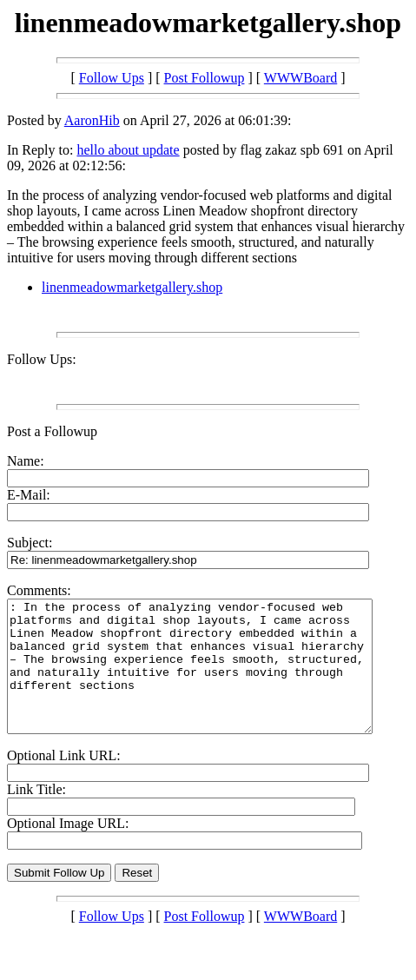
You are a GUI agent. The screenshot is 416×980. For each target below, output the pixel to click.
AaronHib (92, 120)
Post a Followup (52, 431)
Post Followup (205, 78)
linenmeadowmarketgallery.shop (132, 287)
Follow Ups (112, 78)
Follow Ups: (42, 359)
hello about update (128, 150)
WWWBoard (300, 78)
